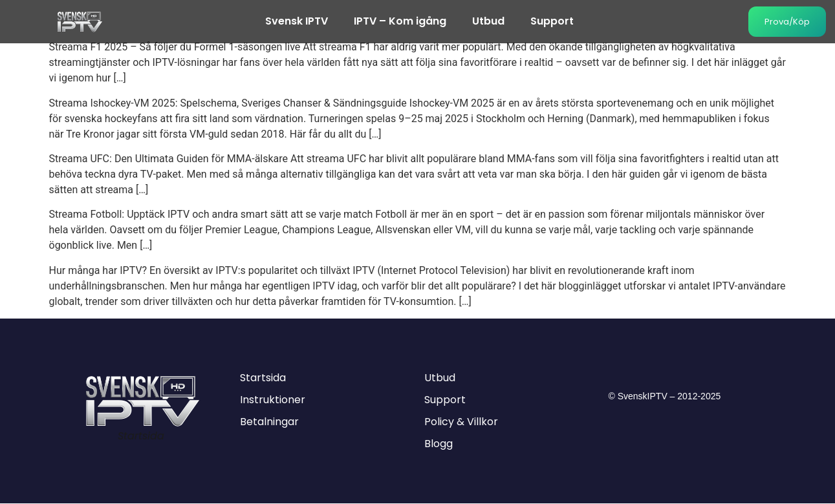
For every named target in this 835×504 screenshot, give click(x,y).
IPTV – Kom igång (400, 22)
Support (552, 22)
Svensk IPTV (297, 22)
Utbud (488, 22)
